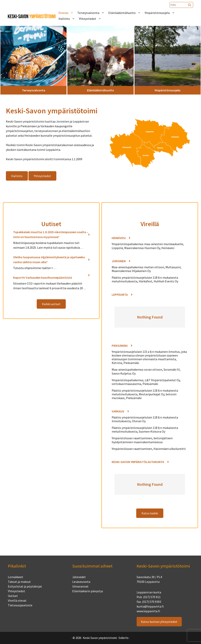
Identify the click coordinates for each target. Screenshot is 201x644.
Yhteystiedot (92, 19)
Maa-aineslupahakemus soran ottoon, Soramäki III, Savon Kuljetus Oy (146, 371)
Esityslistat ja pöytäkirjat (25, 586)
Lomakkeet (16, 577)
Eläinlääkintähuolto (127, 13)
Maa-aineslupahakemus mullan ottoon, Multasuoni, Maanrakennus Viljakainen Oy (147, 269)
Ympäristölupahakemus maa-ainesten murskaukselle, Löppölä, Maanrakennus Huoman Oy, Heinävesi (148, 246)
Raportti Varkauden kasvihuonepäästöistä (42, 277)
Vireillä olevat (17, 600)
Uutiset (13, 596)
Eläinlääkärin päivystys (88, 591)
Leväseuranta (81, 582)
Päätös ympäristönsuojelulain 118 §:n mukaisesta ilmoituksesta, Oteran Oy (145, 419)
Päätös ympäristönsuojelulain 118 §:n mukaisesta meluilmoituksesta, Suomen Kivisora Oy (145, 430)
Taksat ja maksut (19, 582)
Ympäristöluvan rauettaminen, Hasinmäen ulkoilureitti (149, 449)
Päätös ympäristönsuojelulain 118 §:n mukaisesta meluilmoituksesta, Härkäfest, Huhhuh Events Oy (145, 279)
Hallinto (69, 19)
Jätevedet (79, 577)
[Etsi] (190, 5)
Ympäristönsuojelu (162, 13)
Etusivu (68, 13)
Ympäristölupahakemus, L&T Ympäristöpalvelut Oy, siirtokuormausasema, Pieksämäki (146, 382)
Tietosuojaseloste (20, 605)
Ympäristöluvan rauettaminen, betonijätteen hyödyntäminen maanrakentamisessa (142, 440)
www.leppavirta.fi (148, 611)
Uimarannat (80, 586)
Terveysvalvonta (93, 13)
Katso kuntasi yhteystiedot (159, 622)
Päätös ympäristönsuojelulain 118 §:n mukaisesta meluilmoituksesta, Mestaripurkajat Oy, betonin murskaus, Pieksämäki (145, 394)
